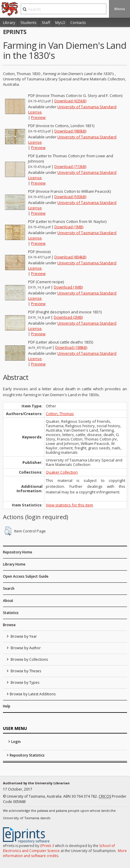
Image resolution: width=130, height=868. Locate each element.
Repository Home (18, 552)
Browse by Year (23, 636)
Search (9, 588)
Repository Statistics (27, 755)
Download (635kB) (70, 101)
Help (7, 706)
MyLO (60, 22)
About (8, 601)
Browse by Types (25, 682)
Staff (46, 22)
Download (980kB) (70, 131)
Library (9, 22)
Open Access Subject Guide (26, 576)
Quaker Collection (62, 472)
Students (29, 22)
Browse (9, 625)
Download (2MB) (68, 317)
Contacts (78, 22)
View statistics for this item (69, 505)
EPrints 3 (47, 846)
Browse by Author (25, 648)
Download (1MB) (69, 227)
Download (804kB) (70, 257)
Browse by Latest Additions (33, 694)
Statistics (11, 613)
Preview (38, 117)
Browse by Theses (25, 671)
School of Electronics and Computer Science (59, 848)
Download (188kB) (71, 347)
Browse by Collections (29, 659)
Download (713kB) (70, 166)
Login (16, 742)
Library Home (14, 564)
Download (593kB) (70, 197)
